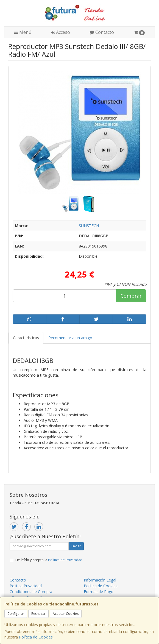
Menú (23, 32)
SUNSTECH (89, 226)
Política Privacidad (26, 586)
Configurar (16, 614)
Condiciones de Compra (31, 592)
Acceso (61, 32)
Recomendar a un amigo (70, 338)
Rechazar (38, 614)
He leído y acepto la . (49, 560)
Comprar (131, 296)
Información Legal (100, 580)
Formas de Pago (99, 592)
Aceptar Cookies (66, 614)
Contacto (102, 32)
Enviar (76, 546)
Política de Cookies (36, 637)
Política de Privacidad (65, 560)
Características (26, 338)
